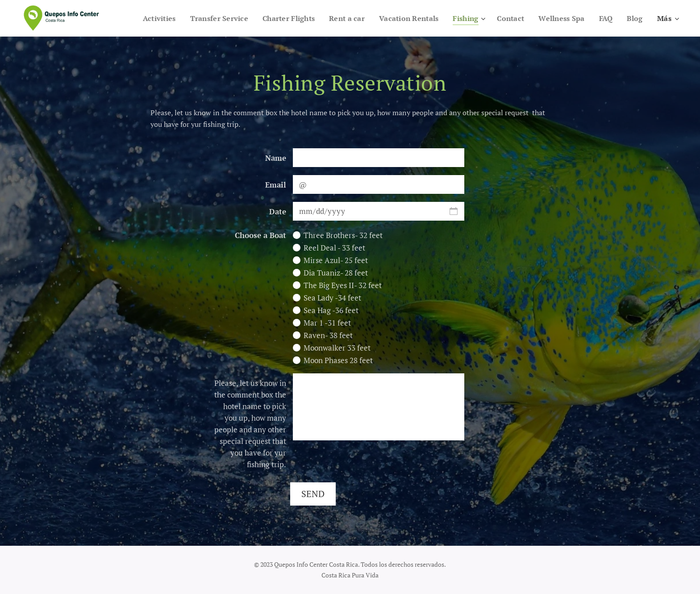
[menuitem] (171, 18)
